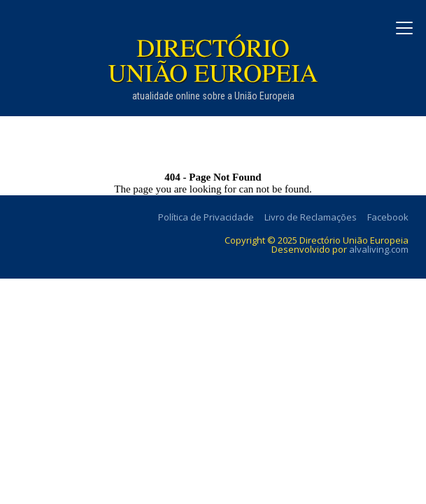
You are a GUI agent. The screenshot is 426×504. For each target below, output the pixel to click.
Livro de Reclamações (311, 217)
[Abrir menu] (404, 28)
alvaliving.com (379, 249)
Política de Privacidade (206, 217)
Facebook (388, 217)
